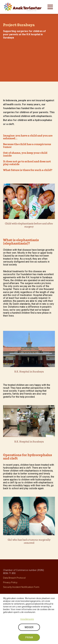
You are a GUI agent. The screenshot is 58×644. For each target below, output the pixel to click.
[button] (50, 7)
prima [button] (29, 637)
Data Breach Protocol (14, 578)
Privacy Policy (10, 582)
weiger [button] (29, 627)
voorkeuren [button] (27, 619)
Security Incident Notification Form (21, 587)
